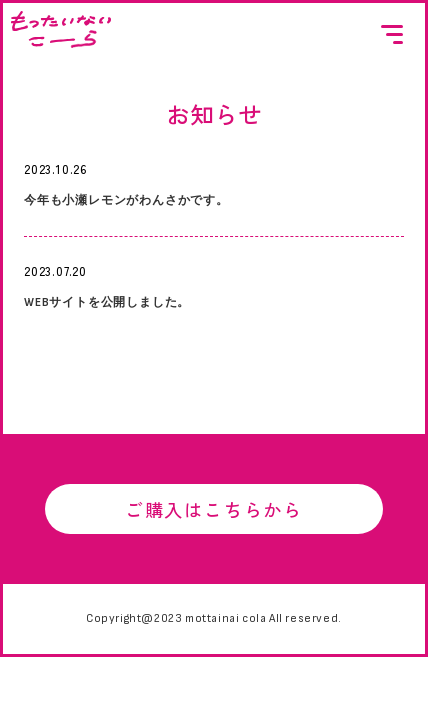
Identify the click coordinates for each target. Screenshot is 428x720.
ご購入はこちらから (214, 511)
